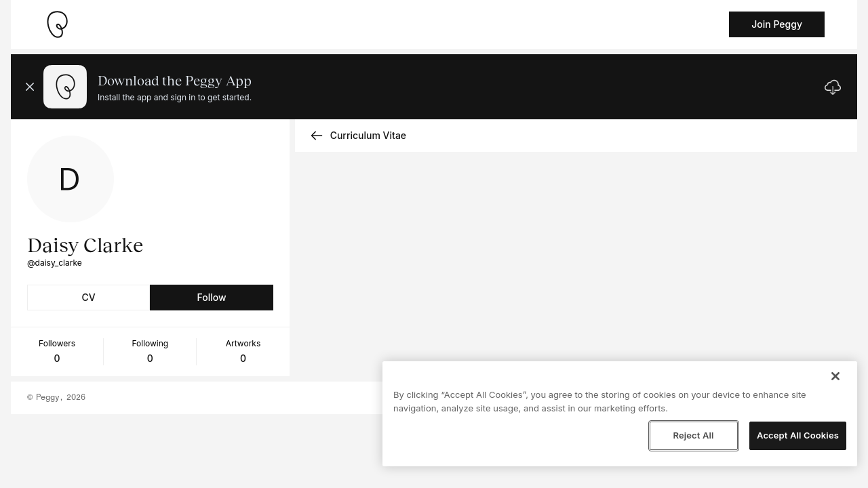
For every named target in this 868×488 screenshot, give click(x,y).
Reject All (693, 435)
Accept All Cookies (798, 435)
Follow (211, 297)
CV (89, 297)
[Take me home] (57, 24)
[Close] (835, 376)
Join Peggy (777, 24)
